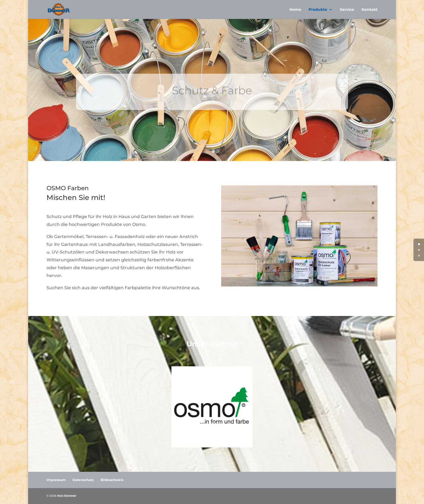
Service (347, 10)
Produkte (318, 10)
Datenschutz (83, 480)
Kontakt (370, 10)
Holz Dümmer (67, 496)
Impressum (56, 480)
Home (295, 10)
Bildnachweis (112, 480)
